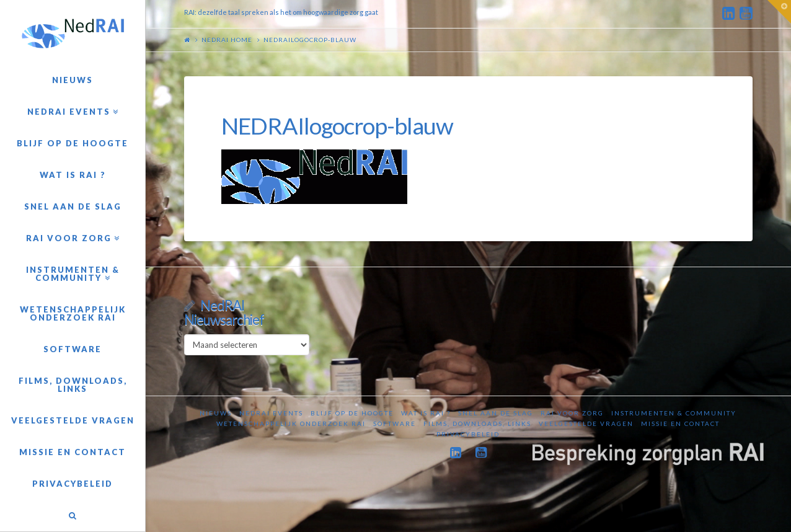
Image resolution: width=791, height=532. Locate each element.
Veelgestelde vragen (586, 423)
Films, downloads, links (477, 423)
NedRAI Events (271, 413)
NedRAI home (227, 40)
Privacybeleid (468, 434)
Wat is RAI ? (426, 413)
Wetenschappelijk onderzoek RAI (291, 423)
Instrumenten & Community (674, 413)
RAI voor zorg (572, 413)
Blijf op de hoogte (352, 413)
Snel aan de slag (496, 413)
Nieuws (216, 413)
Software (395, 423)
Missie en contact (680, 423)
